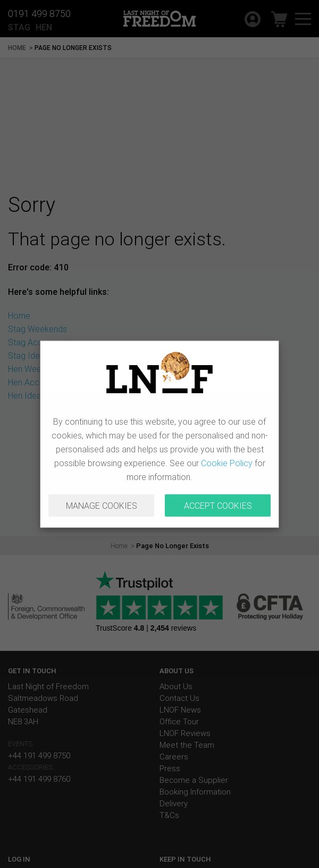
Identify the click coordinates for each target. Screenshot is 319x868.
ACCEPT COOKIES (218, 506)
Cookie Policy (227, 463)
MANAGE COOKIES (102, 506)
